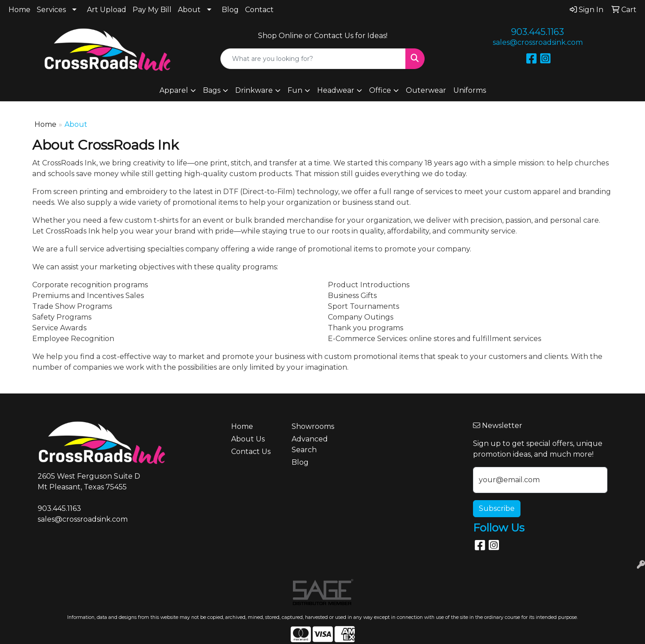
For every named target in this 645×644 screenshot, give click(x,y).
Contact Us (251, 452)
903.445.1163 (537, 32)
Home (19, 10)
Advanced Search (310, 444)
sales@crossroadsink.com (538, 42)
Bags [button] (212, 90)
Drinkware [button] (254, 90)
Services (51, 10)
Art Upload (107, 10)
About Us (248, 439)
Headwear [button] (336, 90)
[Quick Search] (313, 59)
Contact (259, 10)
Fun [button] (295, 90)
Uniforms (470, 90)
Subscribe (497, 508)
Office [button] (380, 90)
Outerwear (426, 90)
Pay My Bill (152, 10)
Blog (230, 10)
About (189, 10)
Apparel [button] (174, 90)
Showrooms (313, 426)
